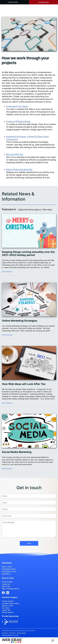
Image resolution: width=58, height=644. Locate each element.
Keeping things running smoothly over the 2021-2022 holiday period (28, 253)
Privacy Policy (12, 633)
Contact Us (6, 584)
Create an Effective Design (18, 121)
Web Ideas (16, 635)
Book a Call (6, 586)
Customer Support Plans (11, 603)
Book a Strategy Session (11, 589)
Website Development (7, 635)
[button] (53, 641)
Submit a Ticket (7, 606)
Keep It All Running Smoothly (19, 169)
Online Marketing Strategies (20, 321)
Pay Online (6, 608)
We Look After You (15, 154)
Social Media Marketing (17, 452)
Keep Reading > (7, 272)
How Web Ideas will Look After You (24, 384)
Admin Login (5, 633)
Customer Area (43, 2)
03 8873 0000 (13, 2)
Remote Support (8, 612)
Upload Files (6, 610)
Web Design (32, 124)
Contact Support (8, 601)
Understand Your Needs (17, 106)
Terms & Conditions (21, 633)
